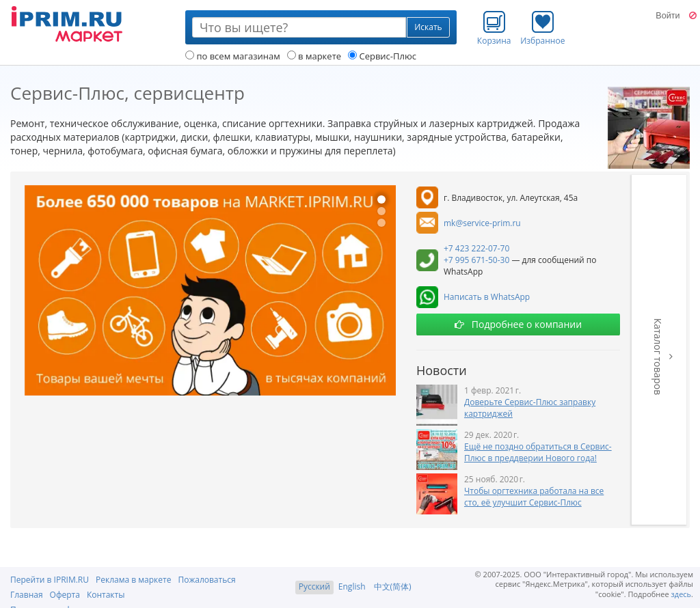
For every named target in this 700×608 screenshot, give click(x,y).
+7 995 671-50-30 (476, 260)
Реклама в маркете (133, 580)
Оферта (65, 595)
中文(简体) (393, 586)
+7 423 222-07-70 (476, 248)
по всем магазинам (233, 56)
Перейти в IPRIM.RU (50, 580)
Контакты (106, 595)
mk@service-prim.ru (482, 223)
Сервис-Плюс (382, 56)
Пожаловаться (206, 580)
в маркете (314, 56)
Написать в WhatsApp (487, 297)
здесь (682, 594)
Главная (27, 595)
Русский (314, 586)
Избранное (542, 28)
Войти (668, 16)
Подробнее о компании (518, 324)
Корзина (494, 28)
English (352, 586)
